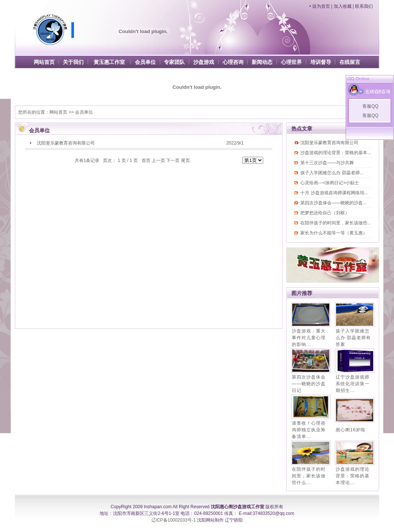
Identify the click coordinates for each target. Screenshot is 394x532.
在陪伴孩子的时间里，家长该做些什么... (309, 476)
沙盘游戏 (204, 62)
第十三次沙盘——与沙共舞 (327, 163)
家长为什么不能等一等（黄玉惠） (334, 233)
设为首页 (321, 6)
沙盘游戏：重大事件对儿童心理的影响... (309, 338)
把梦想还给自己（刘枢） (325, 213)
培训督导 (321, 62)
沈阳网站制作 (210, 520)
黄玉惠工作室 (109, 62)
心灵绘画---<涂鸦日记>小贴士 (330, 183)
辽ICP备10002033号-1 (174, 520)
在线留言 (350, 62)
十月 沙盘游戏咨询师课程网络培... (334, 193)
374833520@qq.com (274, 513)
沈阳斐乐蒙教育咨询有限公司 (66, 143)
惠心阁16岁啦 (351, 430)
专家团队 (174, 62)
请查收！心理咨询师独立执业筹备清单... (309, 430)
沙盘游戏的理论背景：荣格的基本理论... (353, 476)
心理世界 (291, 62)
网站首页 (44, 62)
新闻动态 (262, 62)
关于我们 (73, 62)
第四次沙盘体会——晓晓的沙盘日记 (309, 384)
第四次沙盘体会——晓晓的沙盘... (333, 203)
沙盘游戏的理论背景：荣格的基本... (336, 153)
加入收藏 (343, 6)
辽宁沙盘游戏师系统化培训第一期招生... (353, 384)
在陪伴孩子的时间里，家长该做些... (336, 223)
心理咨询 (233, 62)
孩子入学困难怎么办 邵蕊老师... (332, 173)
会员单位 (145, 62)
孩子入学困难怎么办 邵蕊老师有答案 (353, 338)
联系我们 (364, 6)
